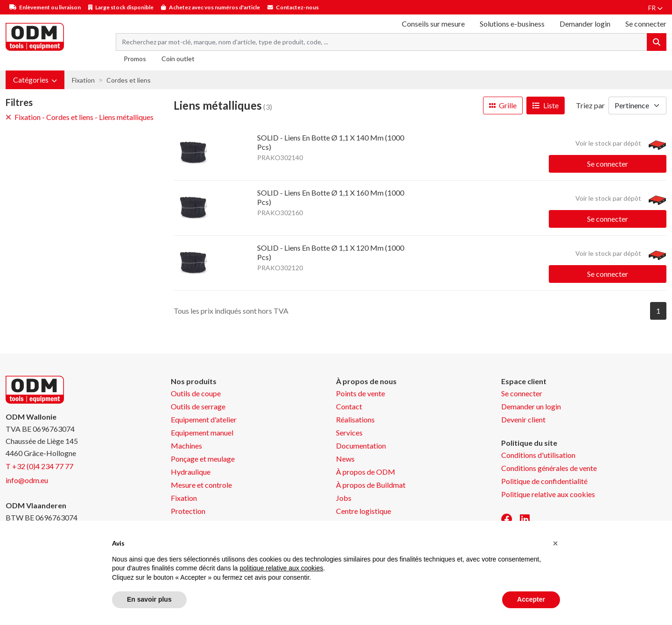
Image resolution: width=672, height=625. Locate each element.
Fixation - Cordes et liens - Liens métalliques (80, 117)
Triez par (590, 105)
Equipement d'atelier (204, 419)
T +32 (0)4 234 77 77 (39, 466)
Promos (135, 59)
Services (349, 432)
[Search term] (381, 42)
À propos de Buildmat (371, 485)
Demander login (585, 24)
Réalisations (355, 419)
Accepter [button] (531, 599)
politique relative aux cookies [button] (281, 568)
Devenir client (523, 419)
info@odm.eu (27, 480)
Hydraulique (191, 472)
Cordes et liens (129, 80)
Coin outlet (178, 59)
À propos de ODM (366, 472)
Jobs (344, 498)
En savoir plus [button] (149, 599)
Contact (349, 406)
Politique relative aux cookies (548, 494)
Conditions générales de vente (549, 468)
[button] (35, 80)
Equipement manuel (202, 432)
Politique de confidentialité (544, 481)
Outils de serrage (198, 406)
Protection (188, 511)
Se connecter (608, 164)
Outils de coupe (196, 393)
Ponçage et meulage (203, 459)
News (345, 459)
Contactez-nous (297, 7)
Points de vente (360, 393)
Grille (503, 105)
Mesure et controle (201, 485)
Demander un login (531, 406)
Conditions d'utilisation (538, 455)
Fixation (83, 80)
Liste (546, 105)
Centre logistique (364, 511)
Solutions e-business (512, 24)
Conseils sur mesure (433, 24)
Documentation (361, 446)
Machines (186, 446)
